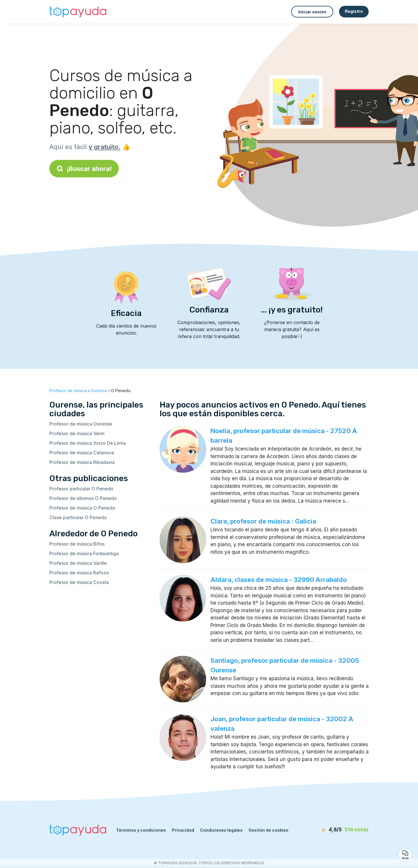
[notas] (335, 830)
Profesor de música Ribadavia (82, 462)
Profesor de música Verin (77, 433)
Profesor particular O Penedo (81, 489)
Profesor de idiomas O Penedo (83, 498)
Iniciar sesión (312, 12)
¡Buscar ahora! (84, 169)
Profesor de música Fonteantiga (84, 553)
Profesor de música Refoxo (79, 573)
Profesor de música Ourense (81, 424)
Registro (354, 11)
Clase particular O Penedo (78, 517)
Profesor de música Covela (79, 582)
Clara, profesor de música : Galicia (263, 521)
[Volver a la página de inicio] (78, 12)
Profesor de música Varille (78, 563)
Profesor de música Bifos (77, 544)
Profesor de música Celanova (82, 453)
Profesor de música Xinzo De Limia (88, 443)
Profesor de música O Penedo (82, 508)
